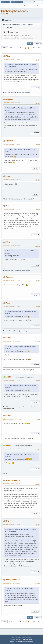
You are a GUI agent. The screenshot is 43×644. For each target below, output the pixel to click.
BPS (7, 206)
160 (23, 48)
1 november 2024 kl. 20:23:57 (12, 103)
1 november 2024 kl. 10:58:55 (12, 59)
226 (39, 48)
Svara (30, 44)
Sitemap (31, 642)
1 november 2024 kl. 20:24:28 (12, 144)
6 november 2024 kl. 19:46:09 (12, 524)
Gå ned (5, 48)
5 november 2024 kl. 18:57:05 (12, 341)
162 (31, 48)
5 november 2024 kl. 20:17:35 (12, 380)
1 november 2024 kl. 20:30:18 (12, 209)
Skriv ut (38, 44)
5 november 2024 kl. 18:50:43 (12, 306)
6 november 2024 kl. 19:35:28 (12, 484)
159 (20, 48)
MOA (8, 56)
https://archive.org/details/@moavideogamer (17, 92)
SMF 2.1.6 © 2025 (16, 639)
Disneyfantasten (12, 480)
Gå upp (4, 622)
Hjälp (13, 637)
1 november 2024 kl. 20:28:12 (12, 179)
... (18, 48)
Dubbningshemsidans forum (14, 12)
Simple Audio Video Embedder (19, 642)
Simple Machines (27, 639)
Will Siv (9, 446)
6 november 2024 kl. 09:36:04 (13, 419)
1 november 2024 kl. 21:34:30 (12, 246)
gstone (8, 176)
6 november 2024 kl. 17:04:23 (12, 449)
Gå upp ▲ (29, 637)
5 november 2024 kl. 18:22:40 (12, 280)
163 (34, 48)
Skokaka (9, 99)
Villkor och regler (20, 637)
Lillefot (8, 377)
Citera (35, 88)
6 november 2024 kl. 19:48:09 (12, 583)
